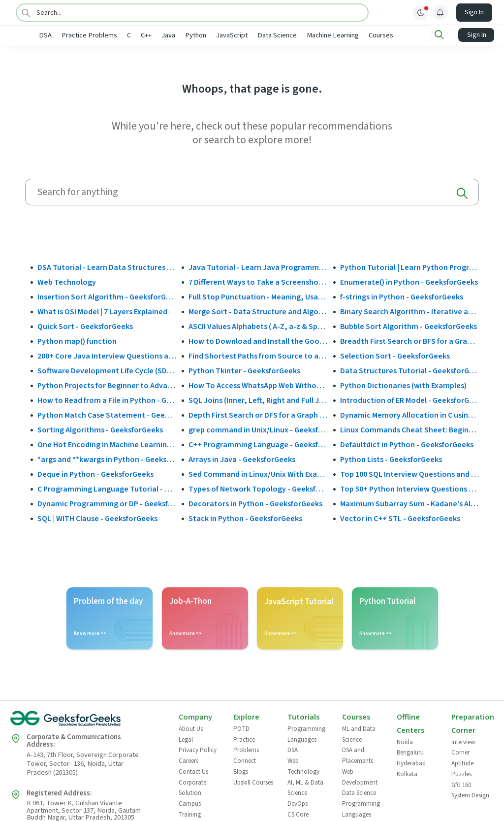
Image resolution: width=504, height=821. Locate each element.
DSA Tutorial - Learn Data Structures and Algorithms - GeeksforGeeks (107, 266)
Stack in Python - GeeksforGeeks (245, 518)
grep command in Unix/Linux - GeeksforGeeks (258, 429)
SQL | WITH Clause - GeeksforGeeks (97, 518)
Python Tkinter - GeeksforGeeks (244, 370)
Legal (186, 739)
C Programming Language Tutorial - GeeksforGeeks (107, 488)
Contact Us (193, 771)
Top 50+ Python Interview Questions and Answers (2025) (409, 488)
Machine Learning (365, 35)
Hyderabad (411, 763)
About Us (191, 728)
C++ (179, 35)
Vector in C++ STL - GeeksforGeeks (400, 518)
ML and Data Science (359, 734)
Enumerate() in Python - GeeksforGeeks (409, 281)
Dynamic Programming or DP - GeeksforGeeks (107, 503)
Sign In (474, 12)
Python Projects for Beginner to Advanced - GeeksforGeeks (107, 385)
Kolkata (407, 773)
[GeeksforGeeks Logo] (86, 721)
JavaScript (264, 35)
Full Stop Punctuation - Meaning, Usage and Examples (258, 296)
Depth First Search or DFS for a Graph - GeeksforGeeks (258, 414)
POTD (241, 728)
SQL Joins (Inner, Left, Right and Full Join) (258, 399)
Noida (405, 741)
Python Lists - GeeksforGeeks (391, 459)
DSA (78, 35)
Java (201, 35)
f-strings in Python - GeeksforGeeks (402, 296)
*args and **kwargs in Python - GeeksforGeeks (107, 459)
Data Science (310, 35)
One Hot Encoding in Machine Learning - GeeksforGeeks (107, 444)
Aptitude (462, 763)
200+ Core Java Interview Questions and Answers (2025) (107, 355)
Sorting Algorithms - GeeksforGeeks (100, 429)
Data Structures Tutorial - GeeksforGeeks (409, 370)
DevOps (298, 803)
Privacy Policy (198, 750)
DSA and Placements (358, 755)
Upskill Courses (253, 782)
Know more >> (90, 633)
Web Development (360, 776)
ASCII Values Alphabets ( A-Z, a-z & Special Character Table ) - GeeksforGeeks (258, 326)
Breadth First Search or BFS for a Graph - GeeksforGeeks (409, 340)
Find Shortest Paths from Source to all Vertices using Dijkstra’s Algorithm (258, 355)
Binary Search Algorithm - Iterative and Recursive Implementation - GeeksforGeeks (409, 311)
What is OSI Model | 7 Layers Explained (102, 311)
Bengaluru (410, 752)
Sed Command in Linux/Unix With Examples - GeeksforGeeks (258, 473)
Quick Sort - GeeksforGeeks (85, 326)
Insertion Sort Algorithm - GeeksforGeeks (107, 296)
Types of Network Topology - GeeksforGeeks (258, 488)
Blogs (241, 771)
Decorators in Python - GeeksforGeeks (255, 503)
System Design (470, 795)
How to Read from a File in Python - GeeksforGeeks (107, 399)
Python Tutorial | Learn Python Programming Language (409, 266)
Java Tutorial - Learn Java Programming (258, 266)
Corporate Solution (192, 787)
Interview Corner (463, 747)
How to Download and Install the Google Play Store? (258, 340)
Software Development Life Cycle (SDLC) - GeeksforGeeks (107, 370)
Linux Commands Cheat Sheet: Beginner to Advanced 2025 (409, 429)
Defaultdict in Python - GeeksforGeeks (407, 444)
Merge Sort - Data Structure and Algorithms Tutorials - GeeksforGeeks (258, 311)
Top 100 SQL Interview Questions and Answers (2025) (409, 473)
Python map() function (77, 340)
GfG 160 (461, 784)
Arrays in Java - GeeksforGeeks (242, 459)
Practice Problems (122, 35)
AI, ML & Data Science (305, 787)
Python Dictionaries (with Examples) (403, 385)
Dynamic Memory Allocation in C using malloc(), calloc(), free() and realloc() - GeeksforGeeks (409, 414)
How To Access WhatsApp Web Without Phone (258, 385)
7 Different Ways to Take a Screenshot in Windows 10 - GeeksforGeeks (258, 281)
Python (228, 35)
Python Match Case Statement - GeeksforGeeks (107, 414)
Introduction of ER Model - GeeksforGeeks (409, 399)
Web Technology (67, 281)
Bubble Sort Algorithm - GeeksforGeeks (409, 326)
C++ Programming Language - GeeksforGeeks (258, 444)
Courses (413, 35)
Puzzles (461, 773)
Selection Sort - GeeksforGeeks (395, 355)
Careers (189, 760)
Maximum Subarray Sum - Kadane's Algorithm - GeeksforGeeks (409, 503)
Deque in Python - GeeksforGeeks (95, 473)
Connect (245, 760)
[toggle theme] (421, 12)
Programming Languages (306, 734)
